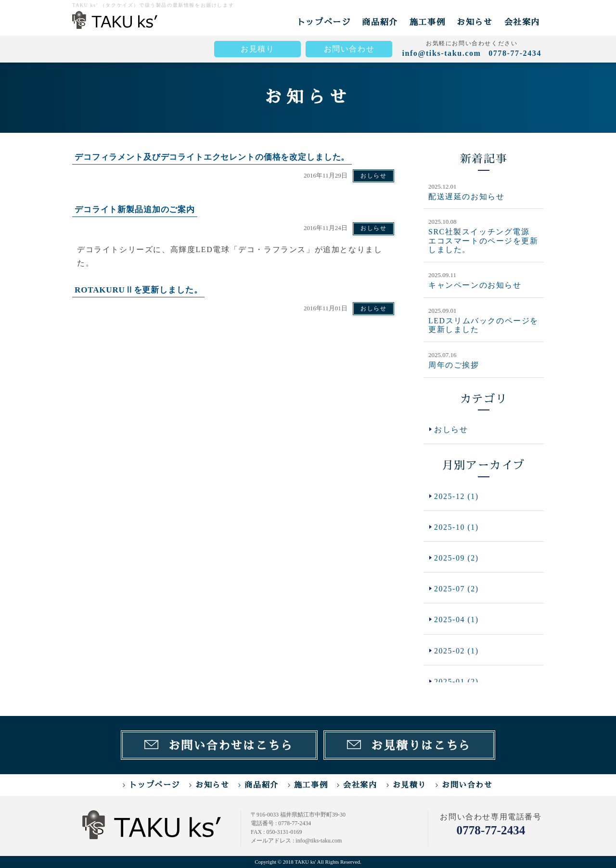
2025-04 (457, 620)
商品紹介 (380, 22)
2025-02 (457, 651)
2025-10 (457, 527)
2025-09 (457, 558)
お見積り (257, 49)
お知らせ (475, 22)
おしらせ (373, 176)
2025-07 (457, 589)
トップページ (324, 22)
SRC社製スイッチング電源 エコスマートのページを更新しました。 (483, 241)
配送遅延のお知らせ (466, 197)
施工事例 (427, 22)
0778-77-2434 (491, 830)
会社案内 (522, 22)
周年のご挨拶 (454, 364)
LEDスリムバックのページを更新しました (484, 324)
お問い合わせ (349, 49)
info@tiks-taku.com (441, 53)
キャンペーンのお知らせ (475, 285)
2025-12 (457, 495)
